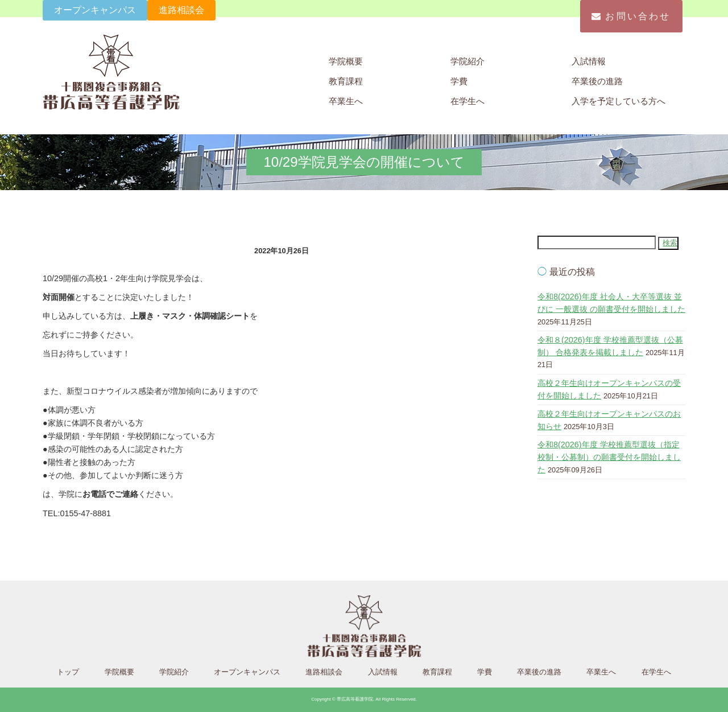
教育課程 (346, 81)
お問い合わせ (631, 16)
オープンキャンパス (95, 10)
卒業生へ (346, 101)
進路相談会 (181, 10)
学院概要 (346, 61)
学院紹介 (468, 61)
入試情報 (589, 61)
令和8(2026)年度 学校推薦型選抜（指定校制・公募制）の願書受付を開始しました (609, 457)
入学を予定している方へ (619, 101)
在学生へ (468, 101)
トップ (68, 672)
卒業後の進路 (597, 81)
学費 (459, 81)
